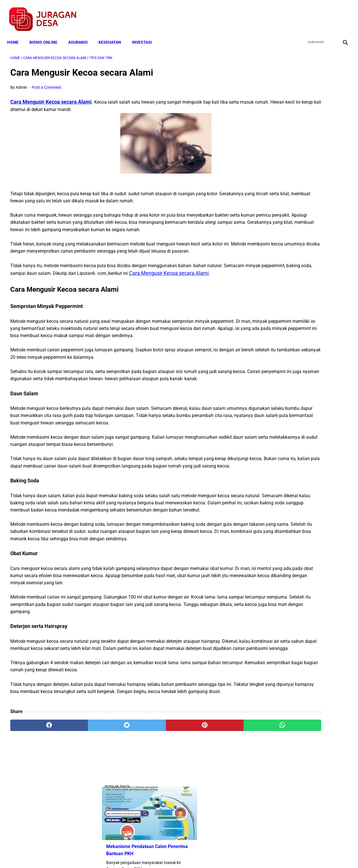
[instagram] (342, 15)
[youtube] (328, 15)
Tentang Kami (254, 853)
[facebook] (301, 15)
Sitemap (198, 853)
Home (16, 35)
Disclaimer (176, 853)
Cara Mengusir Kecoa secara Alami (51, 97)
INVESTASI (145, 35)
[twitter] (315, 15)
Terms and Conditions (111, 853)
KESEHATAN (113, 35)
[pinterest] (152, 801)
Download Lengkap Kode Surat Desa (299, 254)
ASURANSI (81, 35)
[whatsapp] (208, 801)
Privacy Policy (149, 853)
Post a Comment (47, 83)
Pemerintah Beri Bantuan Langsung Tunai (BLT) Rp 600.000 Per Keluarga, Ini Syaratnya (300, 290)
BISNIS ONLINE (47, 35)
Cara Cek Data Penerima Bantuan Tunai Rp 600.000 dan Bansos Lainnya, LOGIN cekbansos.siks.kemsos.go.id (302, 368)
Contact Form (223, 853)
